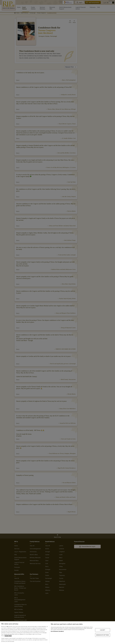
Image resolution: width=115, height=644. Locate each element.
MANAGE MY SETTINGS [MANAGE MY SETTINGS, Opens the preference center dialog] (103, 635)
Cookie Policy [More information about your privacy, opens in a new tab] (8, 636)
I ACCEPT (103, 630)
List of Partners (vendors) (57, 631)
